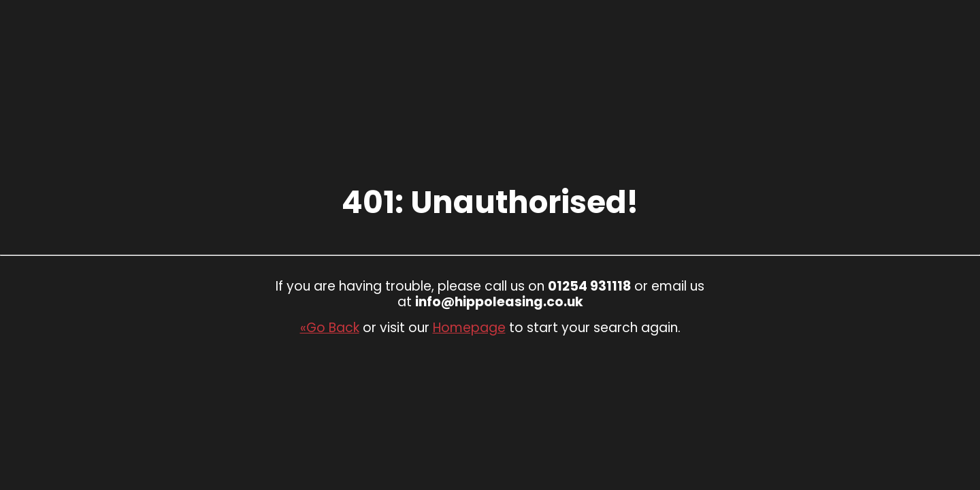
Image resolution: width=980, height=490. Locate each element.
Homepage (469, 328)
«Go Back (330, 328)
